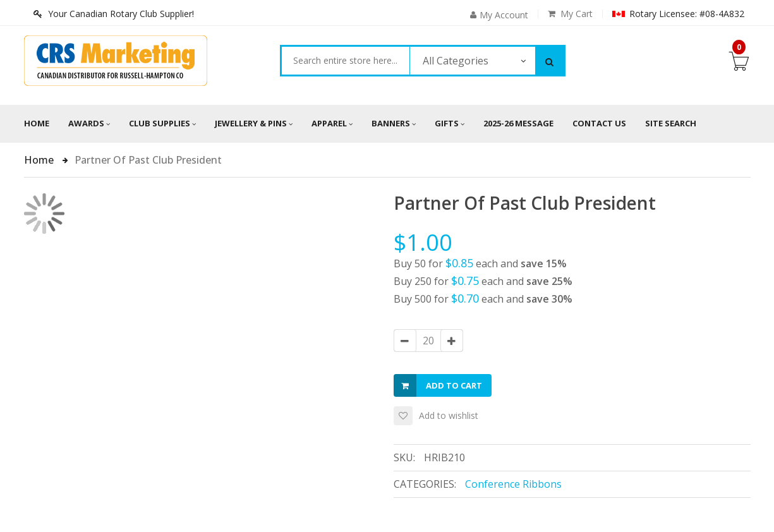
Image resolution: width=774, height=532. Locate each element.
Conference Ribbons (513, 484)
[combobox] (345, 61)
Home (37, 123)
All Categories (456, 61)
